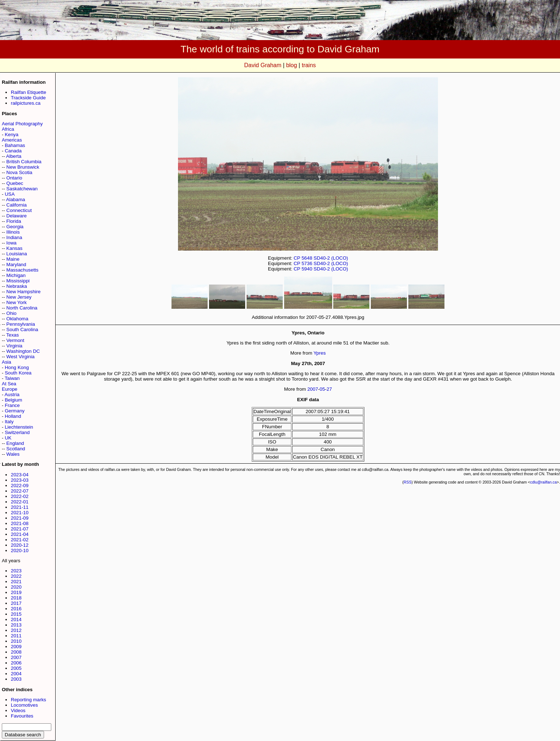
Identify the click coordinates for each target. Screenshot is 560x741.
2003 (16, 679)
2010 (16, 641)
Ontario (14, 178)
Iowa (12, 243)
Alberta (14, 156)
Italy (9, 422)
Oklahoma (18, 319)
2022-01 (20, 502)
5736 (307, 263)
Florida (14, 221)
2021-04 (20, 534)
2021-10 (20, 513)
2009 (16, 647)
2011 (16, 636)
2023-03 (20, 480)
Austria (12, 395)
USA (10, 194)
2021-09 (20, 518)
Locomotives (24, 705)
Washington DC (23, 351)
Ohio (12, 313)
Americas (12, 140)
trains (309, 65)
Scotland (16, 449)
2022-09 (20, 486)
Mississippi (18, 281)
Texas (12, 335)
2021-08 (20, 523)
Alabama (16, 200)
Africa (8, 129)
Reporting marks (29, 700)
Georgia (15, 227)
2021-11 (20, 507)
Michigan (16, 275)
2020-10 (20, 551)
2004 (16, 674)
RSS (408, 482)
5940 (307, 269)
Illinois (13, 232)
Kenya (12, 135)
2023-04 (20, 475)
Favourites (22, 716)
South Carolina (22, 330)
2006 (16, 663)
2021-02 (20, 540)
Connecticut (19, 210)
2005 (16, 668)
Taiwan (12, 378)
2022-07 (20, 491)
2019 (16, 592)
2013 (16, 625)
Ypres (320, 353)
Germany (15, 411)
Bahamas (15, 145)
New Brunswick (23, 167)
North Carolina (22, 308)
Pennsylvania (21, 324)
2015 (16, 614)
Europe (10, 389)
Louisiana (17, 254)
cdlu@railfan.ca (543, 482)
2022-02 (20, 496)
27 (329, 389)
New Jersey (19, 297)
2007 (16, 657)
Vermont (16, 340)
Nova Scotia (19, 172)
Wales (13, 454)
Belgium (13, 400)
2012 (16, 630)
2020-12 (20, 545)
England (15, 443)
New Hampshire (24, 292)
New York (17, 302)
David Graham (263, 65)
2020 (16, 587)
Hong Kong (17, 367)
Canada (13, 151)
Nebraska (17, 286)
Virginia (14, 346)
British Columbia (24, 162)
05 (322, 389)
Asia (6, 362)
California (17, 205)
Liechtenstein (19, 427)
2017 (16, 603)
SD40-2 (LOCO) (331, 258)
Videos (18, 710)
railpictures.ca (26, 103)
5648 (307, 258)
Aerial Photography (22, 124)
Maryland (16, 265)
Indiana (14, 237)
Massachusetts (23, 270)
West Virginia (21, 357)
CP (297, 258)
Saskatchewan (22, 189)
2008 (16, 652)
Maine (13, 259)
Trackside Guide (28, 98)
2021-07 (20, 529)
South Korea (18, 373)
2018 (16, 598)
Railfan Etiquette (29, 92)
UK (8, 438)
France (12, 405)
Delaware (17, 216)
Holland (13, 416)
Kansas (14, 248)
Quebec (15, 183)
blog (291, 65)
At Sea (9, 384)
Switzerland (17, 432)
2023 (16, 571)
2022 (16, 576)
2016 (16, 609)
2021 (16, 582)
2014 (16, 619)
